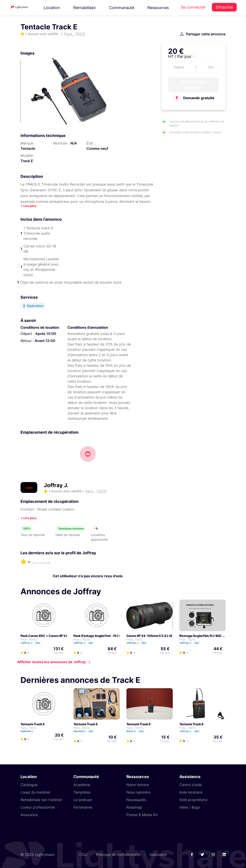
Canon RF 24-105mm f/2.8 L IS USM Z (155, 635)
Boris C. (138, 731)
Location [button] (52, 8)
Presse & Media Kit (142, 815)
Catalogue (29, 784)
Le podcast (83, 800)
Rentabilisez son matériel (41, 800)
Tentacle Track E (33, 724)
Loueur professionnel (38, 807)
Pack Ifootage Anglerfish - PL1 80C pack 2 (105, 635)
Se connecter (193, 7)
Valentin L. (29, 731)
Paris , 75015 (28, 639)
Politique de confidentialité (118, 854)
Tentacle (28, 148)
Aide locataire (191, 792)
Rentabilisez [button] (85, 8)
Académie (82, 784)
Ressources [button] (158, 8)
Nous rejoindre (138, 792)
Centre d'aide (191, 784)
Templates (82, 792)
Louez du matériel (35, 792)
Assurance (29, 815)
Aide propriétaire (193, 800)
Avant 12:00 (45, 341)
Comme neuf (97, 148)
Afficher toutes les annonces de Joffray (52, 662)
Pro (38, 643)
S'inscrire (224, 7)
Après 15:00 (46, 334)
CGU (83, 854)
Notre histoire (138, 784)
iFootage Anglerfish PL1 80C (201, 635)
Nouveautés (136, 800)
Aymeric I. (86, 731)
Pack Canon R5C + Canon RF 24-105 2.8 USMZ (55, 635)
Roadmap (134, 807)
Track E (27, 161)
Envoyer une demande (193, 85)
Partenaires (83, 807)
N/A (74, 143)
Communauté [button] (122, 8)
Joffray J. (56, 485)
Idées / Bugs (190, 807)
